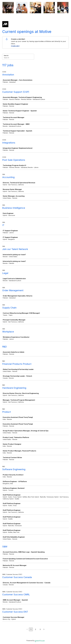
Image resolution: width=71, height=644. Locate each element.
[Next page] (44, 629)
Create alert (15, 46)
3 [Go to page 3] (40, 629)
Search (6, 55)
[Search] (18, 58)
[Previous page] (27, 629)
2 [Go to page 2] (35, 629)
